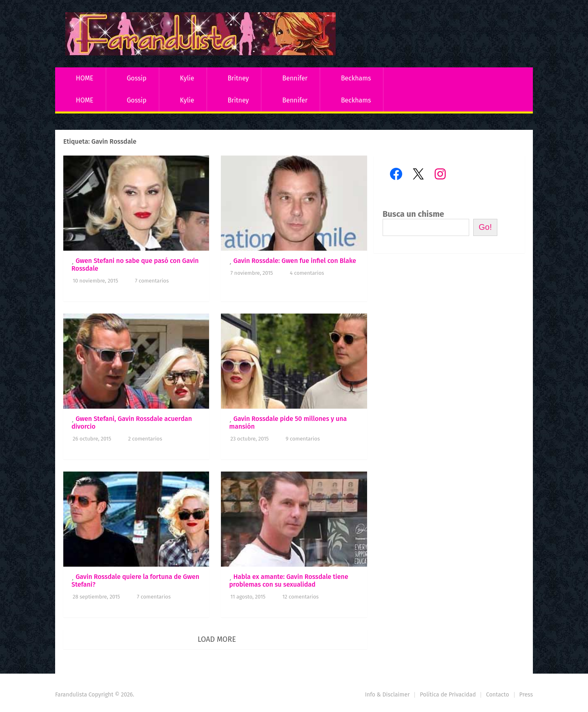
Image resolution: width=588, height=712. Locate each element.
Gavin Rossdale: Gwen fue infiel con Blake (295, 261)
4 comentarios (307, 273)
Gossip (136, 78)
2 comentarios (145, 439)
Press (526, 695)
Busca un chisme (413, 214)
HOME (85, 78)
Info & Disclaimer (388, 695)
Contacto (497, 695)
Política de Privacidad (448, 695)
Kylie (187, 78)
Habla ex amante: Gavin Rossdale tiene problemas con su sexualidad (288, 581)
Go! (485, 227)
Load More (217, 639)
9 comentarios (303, 439)
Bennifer (295, 78)
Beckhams (356, 78)
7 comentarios (152, 281)
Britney (238, 78)
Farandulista (71, 695)
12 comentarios (300, 597)
